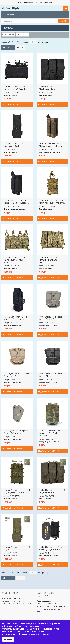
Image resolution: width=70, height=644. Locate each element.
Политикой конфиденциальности (34, 634)
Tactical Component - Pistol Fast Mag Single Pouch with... (51, 548)
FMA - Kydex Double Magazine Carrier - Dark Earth (16, 375)
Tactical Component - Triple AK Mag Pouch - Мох (52, 491)
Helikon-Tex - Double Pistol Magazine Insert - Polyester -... (52, 145)
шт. (66, 8)
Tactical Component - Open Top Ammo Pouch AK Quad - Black (17, 88)
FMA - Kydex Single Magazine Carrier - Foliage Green (16, 432)
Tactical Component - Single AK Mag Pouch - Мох (17, 548)
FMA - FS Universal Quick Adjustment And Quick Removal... (49, 433)
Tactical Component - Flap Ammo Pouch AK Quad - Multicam (50, 260)
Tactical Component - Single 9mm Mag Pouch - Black (15, 318)
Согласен (8, 639)
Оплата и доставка (25, 3)
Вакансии (48, 3)
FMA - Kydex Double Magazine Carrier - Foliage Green (52, 318)
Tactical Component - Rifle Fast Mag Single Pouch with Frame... (52, 202)
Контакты (38, 3)
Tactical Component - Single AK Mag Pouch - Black (17, 145)
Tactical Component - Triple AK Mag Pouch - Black (52, 88)
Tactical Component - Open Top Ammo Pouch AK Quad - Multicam (17, 260)
